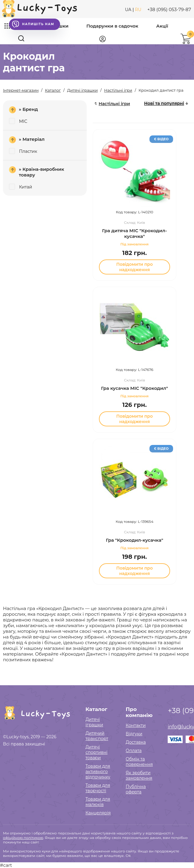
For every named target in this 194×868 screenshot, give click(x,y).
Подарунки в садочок (112, 26)
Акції (162, 26)
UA (128, 10)
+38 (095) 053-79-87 (169, 9)
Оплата (134, 751)
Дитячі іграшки (94, 722)
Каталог (96, 709)
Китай (20, 187)
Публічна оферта (136, 789)
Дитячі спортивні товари (97, 752)
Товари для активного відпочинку (98, 772)
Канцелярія (98, 813)
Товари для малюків (98, 802)
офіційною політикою (23, 838)
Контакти (136, 725)
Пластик (23, 151)
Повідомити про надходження (135, 267)
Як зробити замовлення (139, 775)
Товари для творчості (98, 788)
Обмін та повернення (139, 762)
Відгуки (134, 734)
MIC (18, 121)
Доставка (136, 742)
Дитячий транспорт (97, 736)
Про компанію (139, 712)
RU (138, 10)
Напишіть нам (33, 24)
